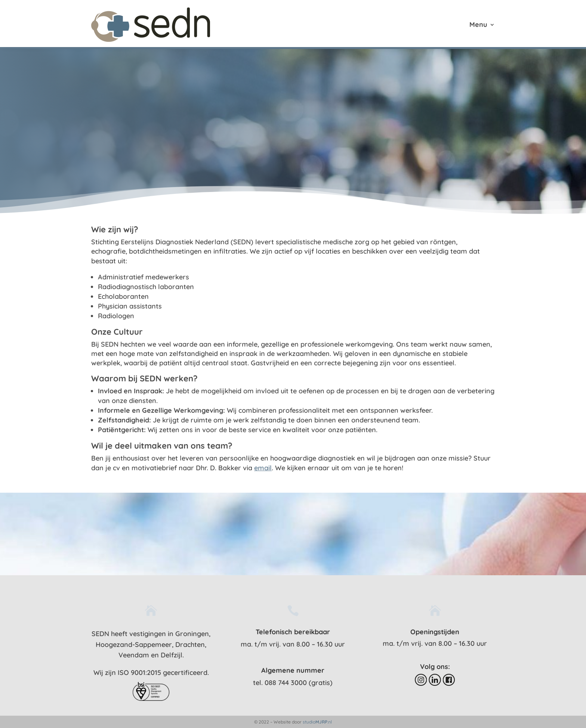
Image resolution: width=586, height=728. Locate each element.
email (263, 468)
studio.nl (317, 722)
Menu (478, 25)
